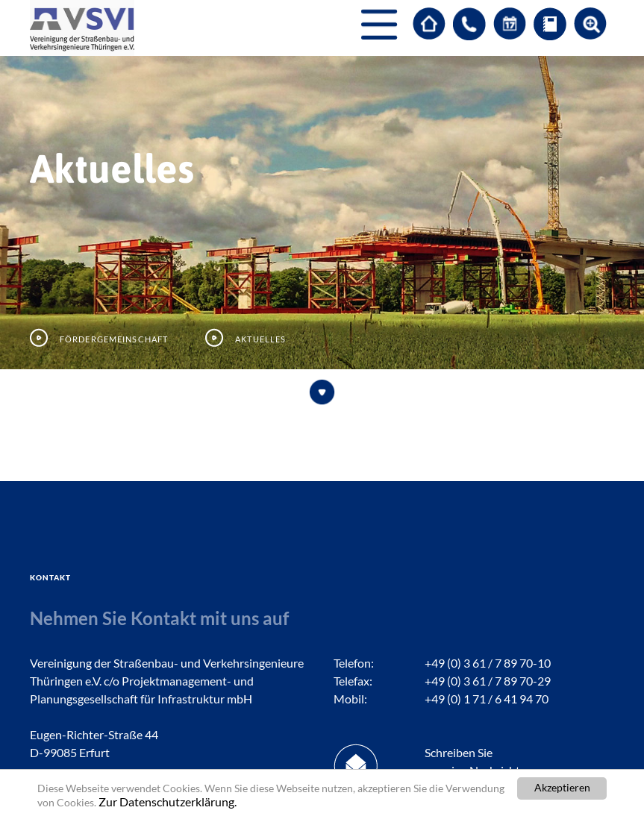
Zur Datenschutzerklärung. (168, 802)
